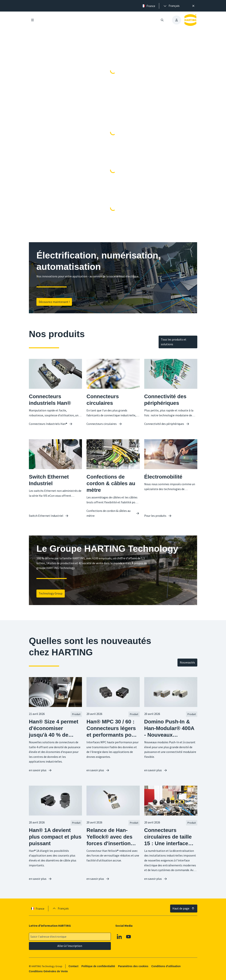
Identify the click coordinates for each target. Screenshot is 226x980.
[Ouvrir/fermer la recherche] (162, 20)
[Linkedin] (119, 937)
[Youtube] (129, 937)
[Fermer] (193, 6)
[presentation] (171, 6)
